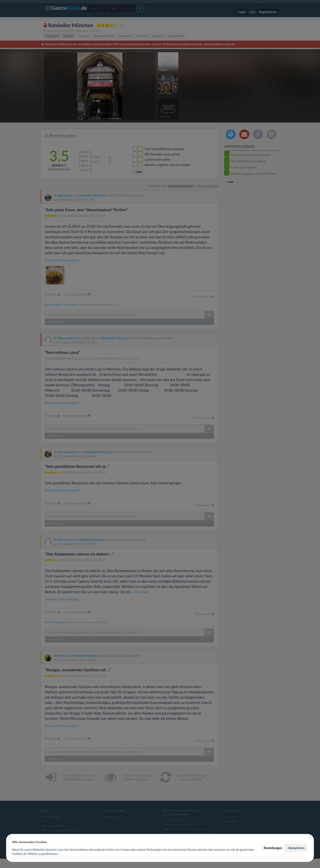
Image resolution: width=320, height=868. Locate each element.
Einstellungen (273, 848)
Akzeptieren (296, 848)
